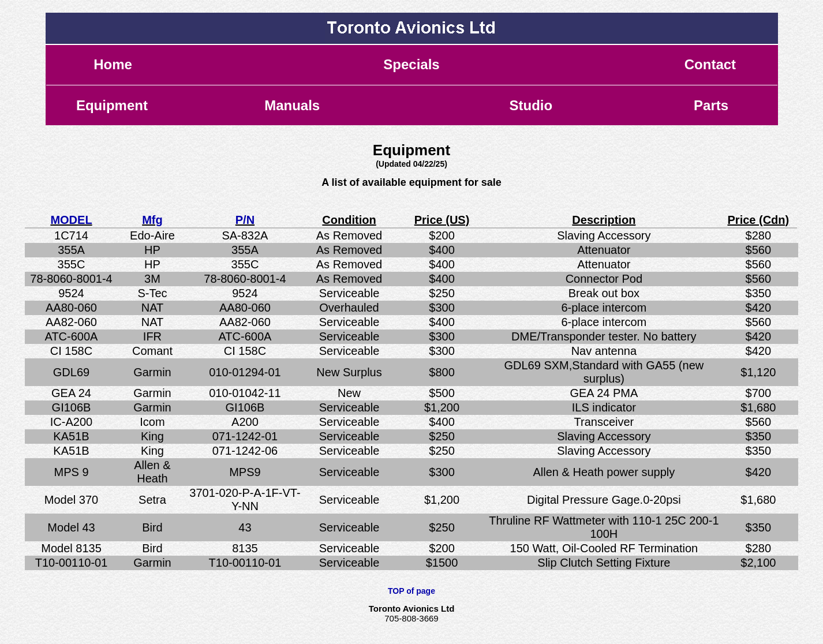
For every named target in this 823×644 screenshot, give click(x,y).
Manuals (292, 105)
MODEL (71, 220)
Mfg (152, 220)
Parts (711, 105)
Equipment (112, 105)
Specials (411, 64)
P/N (245, 220)
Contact (710, 64)
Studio (531, 105)
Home (113, 64)
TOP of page (411, 591)
